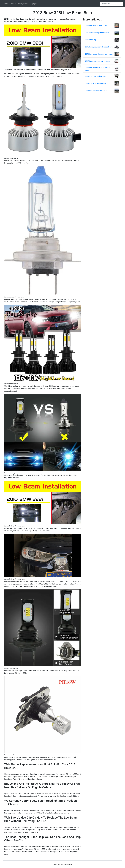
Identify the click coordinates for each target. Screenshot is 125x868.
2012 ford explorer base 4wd (96, 83)
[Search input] (111, 4)
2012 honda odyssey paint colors (97, 61)
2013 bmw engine (92, 40)
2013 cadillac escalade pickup (96, 91)
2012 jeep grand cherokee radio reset (99, 54)
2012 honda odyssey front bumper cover (98, 69)
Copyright (33, 4)
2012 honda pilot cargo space (96, 25)
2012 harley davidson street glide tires (99, 47)
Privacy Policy (23, 4)
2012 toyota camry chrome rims (97, 33)
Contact (13, 4)
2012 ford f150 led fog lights (96, 76)
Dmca (6, 4)
